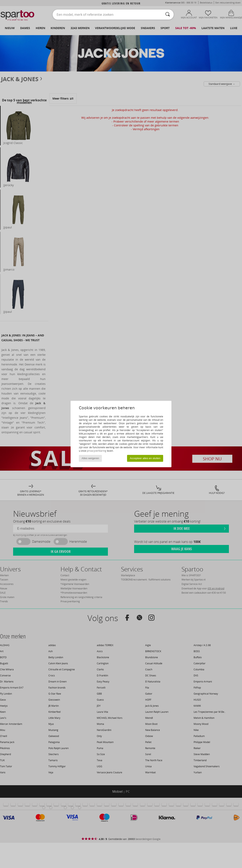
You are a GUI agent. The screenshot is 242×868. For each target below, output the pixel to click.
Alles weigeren (90, 458)
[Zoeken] (168, 15)
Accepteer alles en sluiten (145, 458)
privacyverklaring (97, 451)
